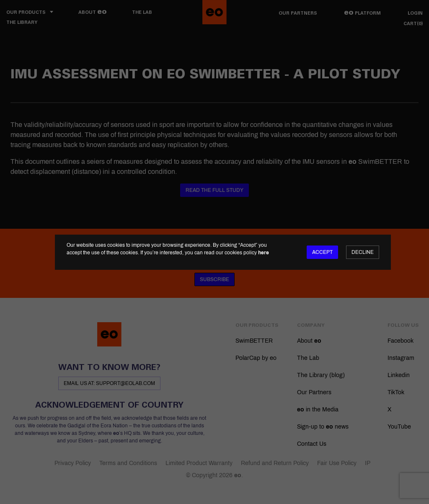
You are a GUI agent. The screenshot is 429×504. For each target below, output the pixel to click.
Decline (363, 252)
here (264, 253)
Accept (322, 252)
